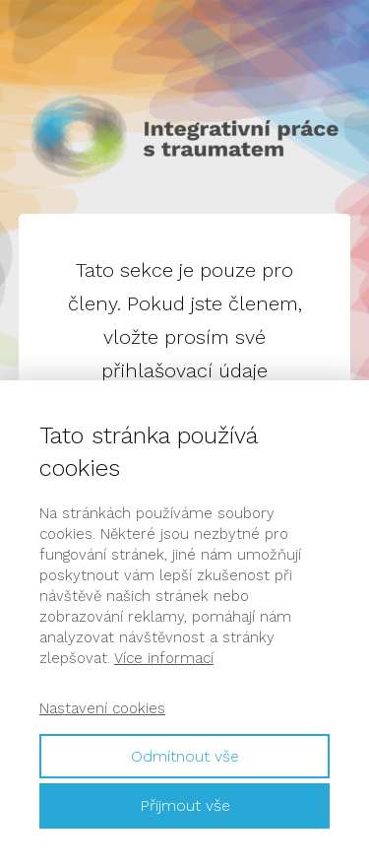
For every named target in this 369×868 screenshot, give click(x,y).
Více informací (164, 658)
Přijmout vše (185, 805)
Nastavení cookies (102, 708)
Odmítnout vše (185, 756)
